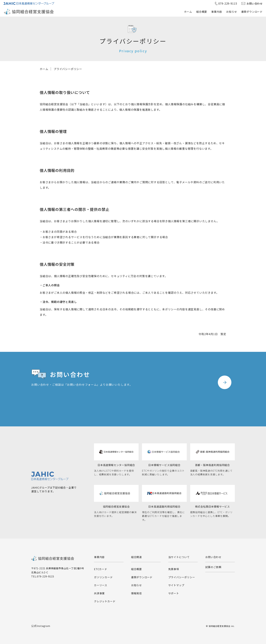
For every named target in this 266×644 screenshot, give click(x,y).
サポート (174, 593)
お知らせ (231, 12)
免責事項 (174, 569)
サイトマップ (176, 585)
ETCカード (101, 569)
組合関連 (136, 557)
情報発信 (136, 593)
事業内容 (217, 12)
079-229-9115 (228, 3)
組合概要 (202, 12)
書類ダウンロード (252, 12)
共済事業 (99, 593)
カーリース (101, 585)
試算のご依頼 (213, 567)
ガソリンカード (103, 577)
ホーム (188, 12)
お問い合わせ (255, 3)
